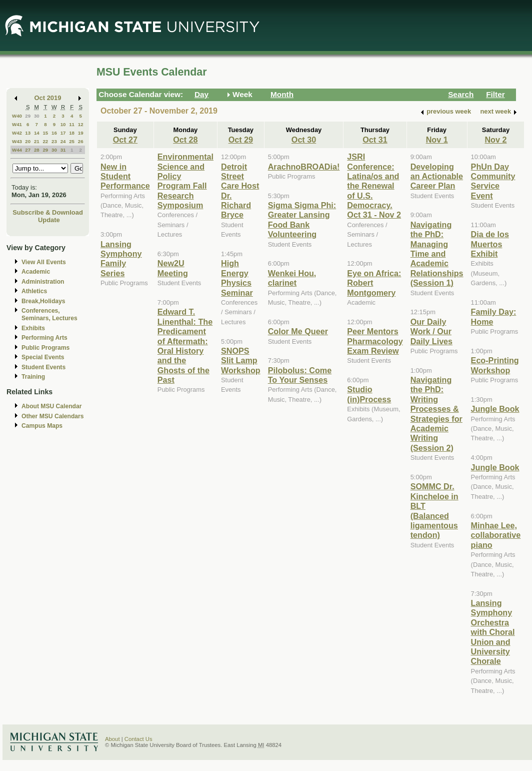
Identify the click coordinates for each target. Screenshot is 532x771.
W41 (17, 124)
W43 (17, 141)
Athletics (34, 291)
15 (45, 133)
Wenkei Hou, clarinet (292, 278)
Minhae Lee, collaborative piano (496, 535)
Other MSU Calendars (53, 416)
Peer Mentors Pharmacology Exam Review (375, 341)
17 (63, 133)
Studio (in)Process (369, 394)
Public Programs (45, 348)
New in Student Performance (125, 176)
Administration (43, 282)
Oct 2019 (48, 98)
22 (45, 141)
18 (72, 133)
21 (37, 141)
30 (37, 116)
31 (63, 150)
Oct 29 (241, 140)
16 (54, 133)
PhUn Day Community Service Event (493, 181)
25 (72, 141)
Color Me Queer (298, 331)
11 (72, 124)
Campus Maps (42, 426)
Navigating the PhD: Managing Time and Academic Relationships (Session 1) (437, 254)
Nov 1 (437, 140)
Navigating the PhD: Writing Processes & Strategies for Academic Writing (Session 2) (436, 414)
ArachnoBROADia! (304, 167)
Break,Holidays (43, 301)
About (112, 739)
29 (28, 116)
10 (63, 124)
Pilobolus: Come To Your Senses (300, 375)
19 (81, 133)
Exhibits (33, 328)
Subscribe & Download (48, 212)
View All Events (44, 262)
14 (37, 133)
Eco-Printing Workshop (495, 365)
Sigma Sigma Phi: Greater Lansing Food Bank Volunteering (302, 220)
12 (81, 124)
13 (28, 133)
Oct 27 (125, 140)
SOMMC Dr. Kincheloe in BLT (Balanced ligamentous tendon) (434, 511)
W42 (17, 133)
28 (37, 150)
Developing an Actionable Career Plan (437, 176)
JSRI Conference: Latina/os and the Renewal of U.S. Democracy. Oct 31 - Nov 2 (374, 186)
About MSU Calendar (51, 406)
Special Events (43, 357)
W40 (17, 116)
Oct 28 (185, 140)
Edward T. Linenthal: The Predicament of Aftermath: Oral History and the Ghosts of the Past (185, 346)
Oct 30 (304, 140)
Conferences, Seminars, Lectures (49, 314)
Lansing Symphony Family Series (121, 259)
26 (81, 141)
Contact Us (138, 739)
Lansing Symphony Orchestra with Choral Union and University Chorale (493, 632)
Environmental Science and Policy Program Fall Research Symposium (185, 181)
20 (28, 141)
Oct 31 (375, 140)
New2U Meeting (173, 268)
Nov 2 (495, 140)
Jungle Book (495, 409)
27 (28, 150)
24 (63, 141)
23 (54, 141)
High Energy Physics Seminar (237, 278)
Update (49, 220)
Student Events (43, 367)
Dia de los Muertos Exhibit (490, 244)
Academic (36, 272)
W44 (17, 150)
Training (33, 377)
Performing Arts (44, 338)
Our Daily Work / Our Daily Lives (431, 331)
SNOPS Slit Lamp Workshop (241, 360)
